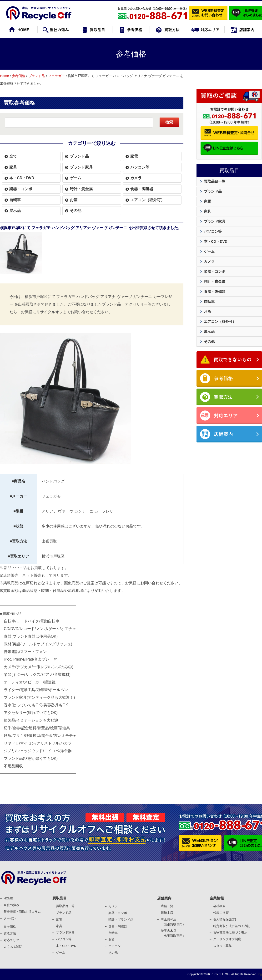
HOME (8, 898)
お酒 (74, 200)
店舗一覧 (167, 906)
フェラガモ (56, 76)
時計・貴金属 (81, 189)
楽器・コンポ (118, 913)
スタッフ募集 (222, 946)
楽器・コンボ (21, 189)
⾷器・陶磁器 (118, 926)
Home (4, 76)
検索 (169, 122)
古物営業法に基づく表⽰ (230, 932)
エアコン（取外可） (147, 200)
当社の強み (11, 905)
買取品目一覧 (215, 181)
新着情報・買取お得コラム (22, 912)
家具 (13, 167)
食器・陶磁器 (142, 189)
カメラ (136, 178)
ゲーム (76, 178)
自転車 (15, 200)
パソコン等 (140, 167)
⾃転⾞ (113, 933)
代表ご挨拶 (221, 913)
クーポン (10, 918)
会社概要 (219, 906)
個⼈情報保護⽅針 (226, 919)
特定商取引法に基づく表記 (232, 926)
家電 (134, 156)
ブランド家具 (81, 167)
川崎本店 (167, 913)
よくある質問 (13, 947)
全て (13, 156)
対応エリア (11, 940)
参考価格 (19, 76)
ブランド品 (37, 76)
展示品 (15, 211)
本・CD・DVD (22, 178)
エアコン (115, 946)
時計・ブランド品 (121, 920)
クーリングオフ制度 (227, 939)
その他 (76, 211)
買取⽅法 (10, 933)
